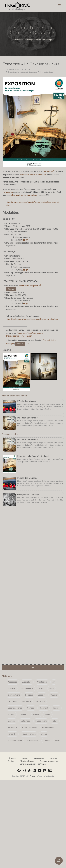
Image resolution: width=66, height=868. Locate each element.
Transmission (33, 740)
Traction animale (15, 740)
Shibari (44, 734)
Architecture (42, 682)
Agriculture (27, 682)
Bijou (52, 688)
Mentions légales (27, 761)
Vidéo (58, 740)
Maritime (12, 721)
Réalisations (39, 758)
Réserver (11, 289)
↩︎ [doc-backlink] (35, 336)
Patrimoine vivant (30, 727)
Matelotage (48, 72)
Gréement (44, 708)
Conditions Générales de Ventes (33, 764)
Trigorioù (34, 776)
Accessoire (12, 682)
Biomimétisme (14, 695)
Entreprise (26, 701)
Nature (55, 721)
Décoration (12, 701)
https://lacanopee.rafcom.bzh (19, 336)
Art (18, 72)
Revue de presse (29, 734)
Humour (11, 714)
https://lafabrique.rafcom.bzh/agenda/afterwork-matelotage (32, 319)
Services (53, 758)
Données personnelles (49, 761)
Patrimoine (12, 727)
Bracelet (42, 695)
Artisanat (24, 72)
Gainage (31, 708)
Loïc (29, 69)
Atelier (40, 72)
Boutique (29, 695)
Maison (36, 714)
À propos (13, 758)
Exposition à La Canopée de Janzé (33, 456)
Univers (25, 758)
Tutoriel (47, 740)
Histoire (56, 708)
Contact (11, 761)
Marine (48, 714)
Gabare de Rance (15, 708)
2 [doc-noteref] (38, 194)
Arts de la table (27, 688)
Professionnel (48, 727)
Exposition (12, 72)
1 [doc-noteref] (54, 171)
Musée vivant (41, 721)
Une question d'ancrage (28, 494)
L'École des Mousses (27, 401)
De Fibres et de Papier (28, 418)
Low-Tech (24, 714)
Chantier (54, 695)
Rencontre (33, 72)
